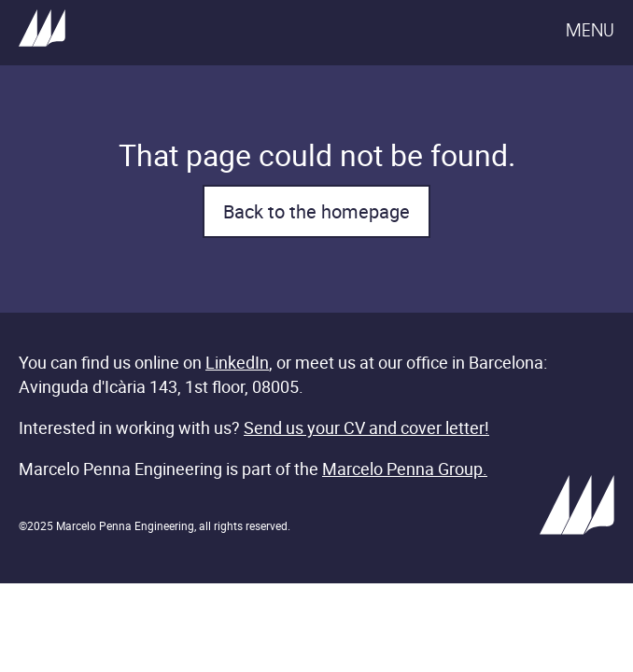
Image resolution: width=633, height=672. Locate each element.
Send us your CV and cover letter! (366, 427)
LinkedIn (237, 362)
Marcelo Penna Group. (405, 469)
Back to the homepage (316, 211)
